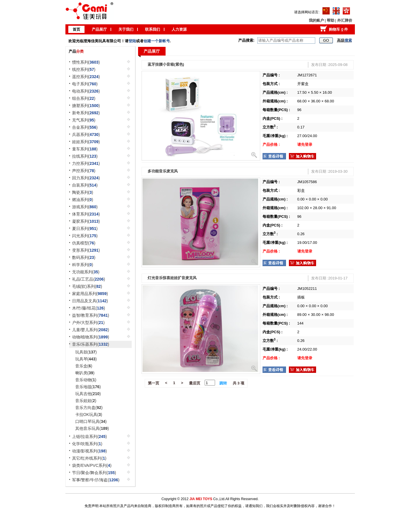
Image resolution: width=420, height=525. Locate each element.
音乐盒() (84, 366)
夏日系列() (85, 229)
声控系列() (84, 171)
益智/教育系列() (91, 315)
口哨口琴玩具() (91, 421)
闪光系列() (85, 236)
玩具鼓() (86, 352)
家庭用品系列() (90, 294)
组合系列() (84, 98)
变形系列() (86, 250)
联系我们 (153, 29)
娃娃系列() (86, 142)
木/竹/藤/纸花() (89, 308)
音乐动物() (86, 380)
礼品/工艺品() (89, 279)
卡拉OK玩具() (89, 415)
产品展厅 (99, 29)
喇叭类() (85, 373)
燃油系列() (83, 200)
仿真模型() (84, 243)
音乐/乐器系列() (91, 344)
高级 (344, 40)
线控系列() (84, 69)
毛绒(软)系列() (87, 286)
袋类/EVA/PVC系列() (92, 465)
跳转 (223, 383)
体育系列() (86, 214)
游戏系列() (85, 207)
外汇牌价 (345, 20)
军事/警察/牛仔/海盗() (96, 480)
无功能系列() (86, 272)
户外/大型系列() (88, 323)
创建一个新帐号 (157, 41)
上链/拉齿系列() (90, 436)
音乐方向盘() (89, 408)
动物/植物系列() (91, 337)
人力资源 (179, 29)
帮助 (331, 20)
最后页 (195, 383)
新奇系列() (86, 113)
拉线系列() (85, 156)
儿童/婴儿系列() (91, 330)
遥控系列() (86, 77)
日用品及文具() (90, 301)
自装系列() (85, 185)
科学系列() (83, 265)
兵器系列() (86, 135)
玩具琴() (86, 359)
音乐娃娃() (86, 401)
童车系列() (85, 149)
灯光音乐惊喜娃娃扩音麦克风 (172, 278)
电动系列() (86, 91)
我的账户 (316, 20)
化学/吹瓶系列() (87, 444)
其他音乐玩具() (92, 428)
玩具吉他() (88, 394)
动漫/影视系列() (90, 451)
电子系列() (85, 84)
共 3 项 (239, 383)
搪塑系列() (86, 106)
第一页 (154, 383)
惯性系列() (86, 62)
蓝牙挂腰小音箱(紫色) (166, 64)
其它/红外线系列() (89, 458)
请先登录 (305, 144)
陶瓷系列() (83, 192)
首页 (76, 29)
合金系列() (85, 127)
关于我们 (126, 29)
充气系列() (84, 120)
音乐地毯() (88, 387)
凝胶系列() (86, 221)
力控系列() (86, 163)
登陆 (132, 41)
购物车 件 (338, 29)
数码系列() (84, 257)
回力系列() (86, 178)
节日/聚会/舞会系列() (94, 473)
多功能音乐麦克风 (163, 171)
